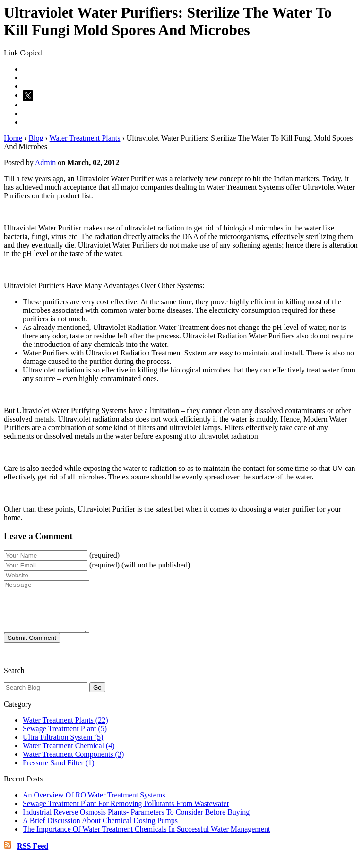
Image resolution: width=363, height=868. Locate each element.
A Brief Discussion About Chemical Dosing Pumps (100, 830)
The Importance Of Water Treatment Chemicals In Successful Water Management (146, 839)
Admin (45, 163)
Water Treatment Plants (85, 138)
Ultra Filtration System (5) (63, 747)
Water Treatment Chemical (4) (69, 756)
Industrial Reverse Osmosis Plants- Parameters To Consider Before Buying (136, 822)
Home (13, 138)
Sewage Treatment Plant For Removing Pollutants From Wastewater (126, 813)
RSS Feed (33, 856)
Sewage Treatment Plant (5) (65, 739)
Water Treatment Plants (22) (65, 730)
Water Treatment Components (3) (73, 764)
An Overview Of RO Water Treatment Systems (94, 805)
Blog (36, 138)
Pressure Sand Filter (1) (59, 773)
